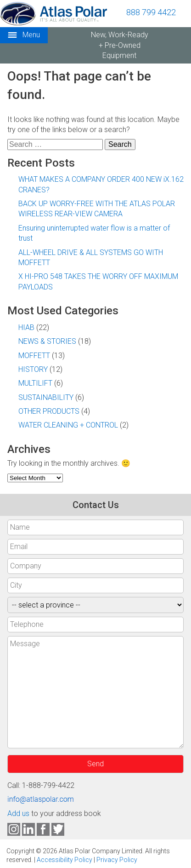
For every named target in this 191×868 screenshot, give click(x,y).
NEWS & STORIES (47, 341)
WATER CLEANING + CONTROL (68, 425)
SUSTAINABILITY (46, 397)
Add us (18, 813)
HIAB (26, 327)
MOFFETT (34, 356)
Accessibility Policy (65, 860)
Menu (24, 35)
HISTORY (33, 369)
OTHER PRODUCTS (49, 411)
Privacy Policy (117, 860)
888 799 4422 (151, 12)
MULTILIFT (35, 383)
